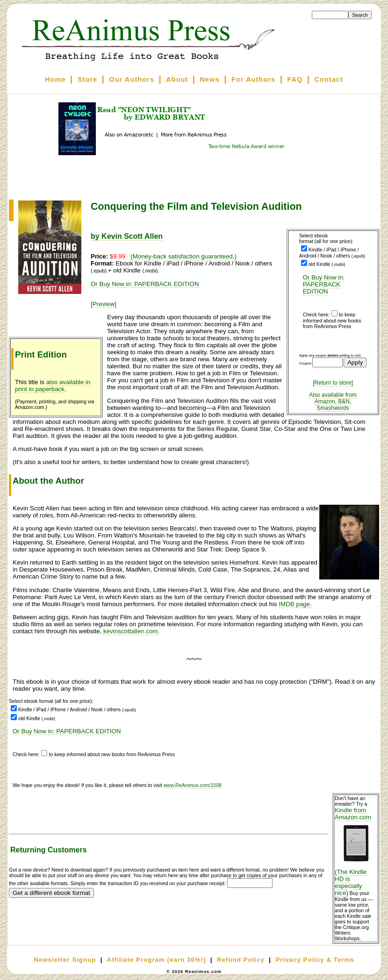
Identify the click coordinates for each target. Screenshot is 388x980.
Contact (329, 79)
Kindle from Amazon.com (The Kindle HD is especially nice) (356, 851)
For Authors (253, 79)
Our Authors (132, 79)
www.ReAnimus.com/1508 (193, 785)
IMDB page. (295, 604)
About (177, 79)
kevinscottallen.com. (131, 631)
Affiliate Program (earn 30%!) (156, 960)
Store (87, 79)
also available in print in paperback (53, 386)
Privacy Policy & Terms (315, 960)
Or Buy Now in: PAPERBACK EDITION (324, 284)
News (210, 79)
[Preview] (104, 304)
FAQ (295, 79)
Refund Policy (241, 960)
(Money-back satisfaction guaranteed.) (183, 256)
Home (55, 79)
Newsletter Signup (65, 960)
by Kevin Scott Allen (127, 236)
